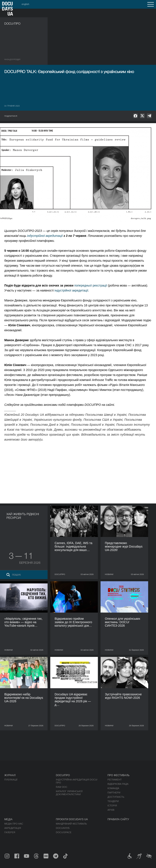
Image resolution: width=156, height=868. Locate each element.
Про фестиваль (119, 775)
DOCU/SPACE (64, 832)
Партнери (114, 793)
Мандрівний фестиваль (71, 824)
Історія (112, 806)
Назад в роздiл (12, 59)
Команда (113, 788)
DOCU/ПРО (63, 775)
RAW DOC (62, 787)
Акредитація (13, 828)
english (25, 4)
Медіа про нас (14, 824)
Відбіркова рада (118, 784)
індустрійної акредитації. (72, 290)
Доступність (116, 797)
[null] (135, 116)
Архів (111, 810)
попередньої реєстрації (91, 285)
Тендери (113, 801)
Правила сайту (118, 819)
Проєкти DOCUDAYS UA (72, 819)
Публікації (11, 780)
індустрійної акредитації (45, 236)
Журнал (10, 775)
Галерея (10, 832)
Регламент (115, 780)
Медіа (8, 819)
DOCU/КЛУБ (63, 828)
